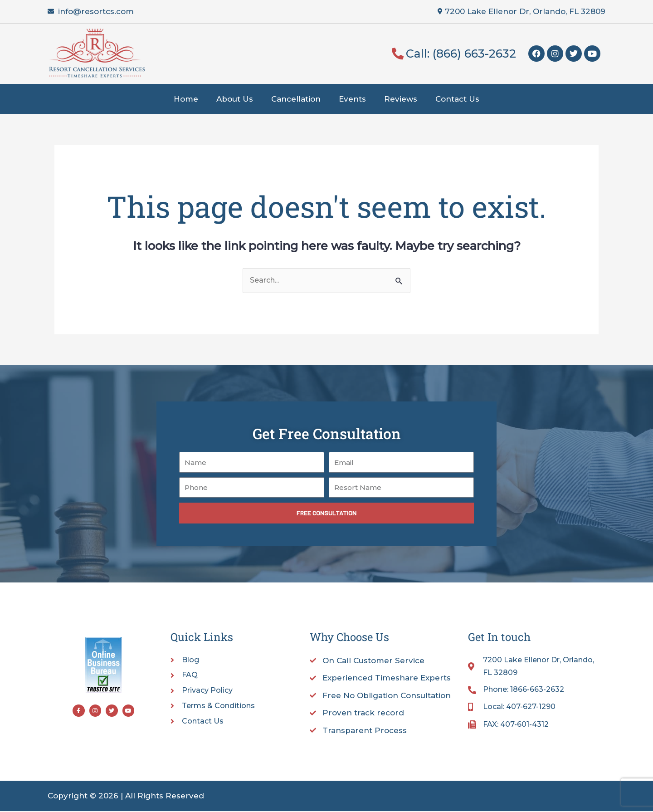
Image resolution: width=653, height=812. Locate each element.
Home (186, 99)
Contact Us (457, 99)
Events (352, 99)
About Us (235, 99)
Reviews (401, 99)
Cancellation (296, 99)
